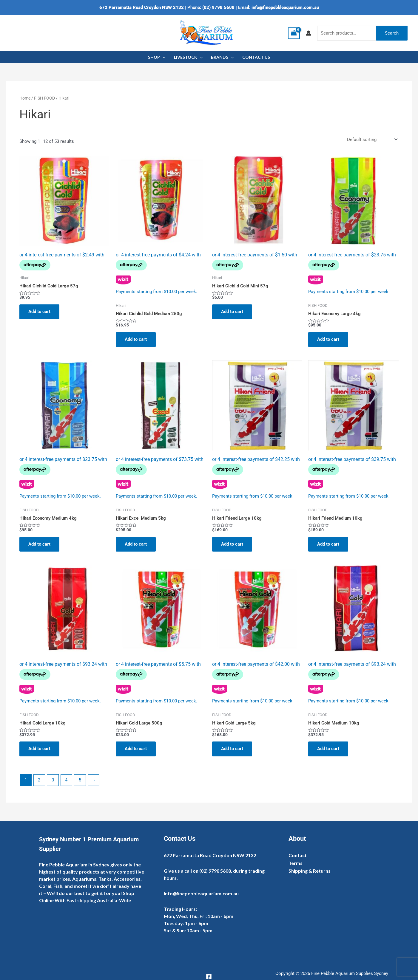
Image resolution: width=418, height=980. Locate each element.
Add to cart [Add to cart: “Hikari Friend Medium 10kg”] (328, 544)
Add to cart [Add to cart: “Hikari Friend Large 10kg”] (232, 544)
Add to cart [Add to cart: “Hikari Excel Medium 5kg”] (136, 544)
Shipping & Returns (310, 871)
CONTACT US (256, 57)
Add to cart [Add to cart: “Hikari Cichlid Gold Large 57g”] (39, 312)
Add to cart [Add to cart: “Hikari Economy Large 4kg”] (328, 339)
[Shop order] (372, 140)
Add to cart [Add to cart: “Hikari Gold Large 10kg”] (39, 749)
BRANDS (222, 57)
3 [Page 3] (53, 780)
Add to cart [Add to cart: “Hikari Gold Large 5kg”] (232, 749)
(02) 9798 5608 (218, 7)
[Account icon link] (309, 33)
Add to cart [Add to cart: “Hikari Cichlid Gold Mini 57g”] (232, 312)
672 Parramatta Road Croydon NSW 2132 (142, 7)
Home (25, 98)
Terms (296, 863)
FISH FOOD (44, 98)
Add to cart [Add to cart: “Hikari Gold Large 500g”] (136, 749)
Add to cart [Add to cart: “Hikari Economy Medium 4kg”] (39, 544)
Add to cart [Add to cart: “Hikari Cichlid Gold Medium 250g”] (136, 339)
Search (392, 33)
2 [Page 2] (39, 780)
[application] (163, 57)
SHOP (157, 57)
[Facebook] (209, 976)
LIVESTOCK (188, 57)
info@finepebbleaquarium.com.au (285, 7)
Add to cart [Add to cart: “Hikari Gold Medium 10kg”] (328, 749)
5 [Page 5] (80, 780)
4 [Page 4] (66, 780)
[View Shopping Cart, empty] (294, 33)
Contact (298, 855)
